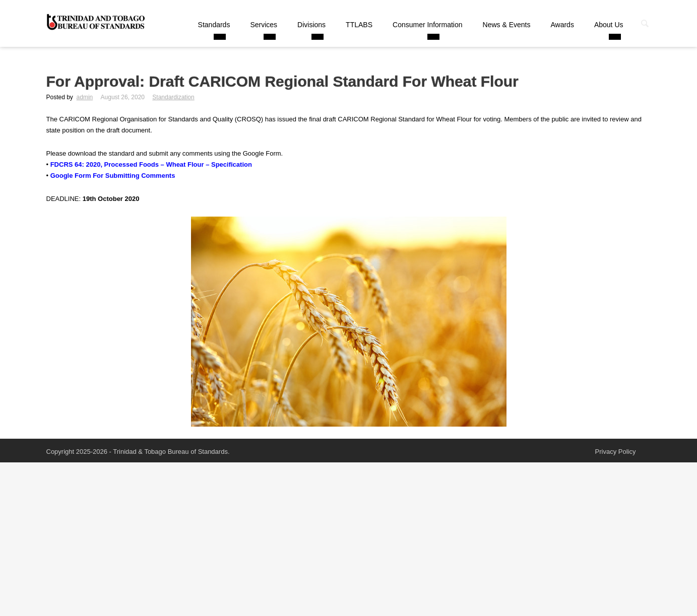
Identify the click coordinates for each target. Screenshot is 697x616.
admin (85, 97)
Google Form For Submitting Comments (113, 176)
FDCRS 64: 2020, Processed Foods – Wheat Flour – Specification (151, 164)
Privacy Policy (616, 452)
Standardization (173, 97)
